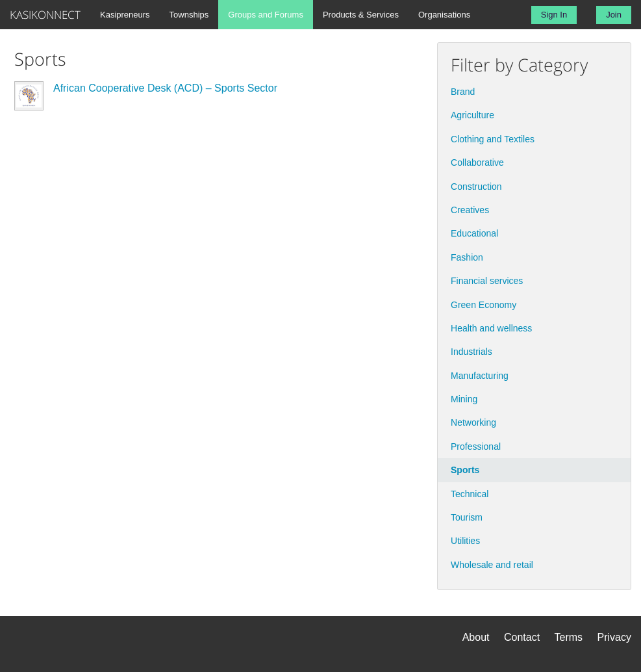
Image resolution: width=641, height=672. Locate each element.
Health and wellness (491, 328)
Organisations (444, 15)
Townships (189, 15)
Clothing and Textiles (493, 139)
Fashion (467, 257)
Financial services (487, 281)
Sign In (554, 15)
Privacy (614, 637)
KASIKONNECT (45, 15)
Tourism (467, 517)
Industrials (471, 352)
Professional (476, 446)
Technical (470, 494)
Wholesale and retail (492, 565)
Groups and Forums (266, 15)
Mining (464, 399)
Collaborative (477, 162)
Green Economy (484, 305)
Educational (474, 233)
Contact (522, 637)
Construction (476, 187)
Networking (473, 422)
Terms (569, 637)
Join (614, 15)
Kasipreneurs (125, 15)
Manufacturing (480, 376)
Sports (465, 470)
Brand (463, 92)
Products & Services (361, 15)
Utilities (465, 541)
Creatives (470, 210)
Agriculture (472, 115)
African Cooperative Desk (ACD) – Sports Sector (165, 88)
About (476, 637)
